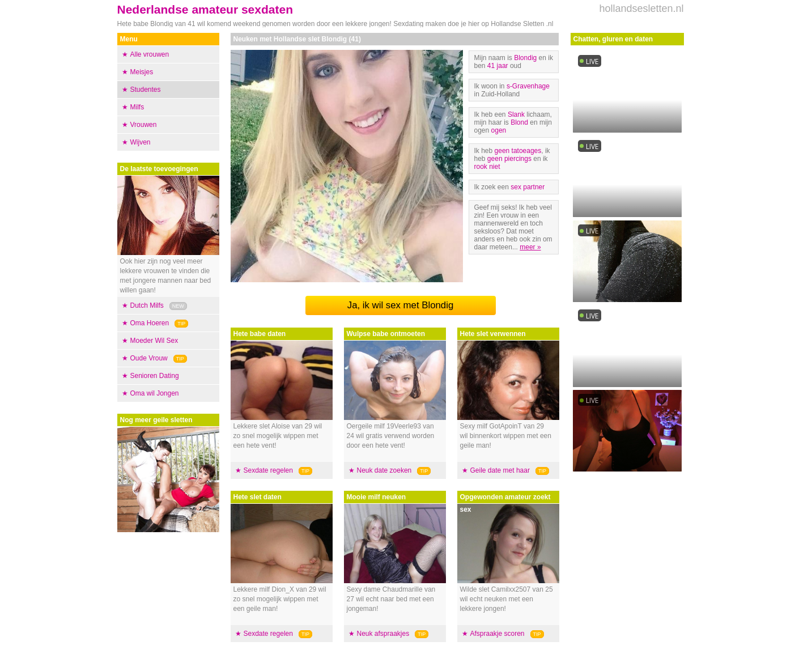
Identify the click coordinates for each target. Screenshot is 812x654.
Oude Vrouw (149, 358)
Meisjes (142, 72)
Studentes (146, 90)
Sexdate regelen (268, 470)
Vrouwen (144, 125)
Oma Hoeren (150, 323)
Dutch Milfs (147, 305)
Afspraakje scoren (498, 634)
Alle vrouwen (150, 54)
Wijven (141, 142)
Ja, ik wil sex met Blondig (400, 305)
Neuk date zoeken (384, 470)
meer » (530, 247)
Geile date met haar (500, 470)
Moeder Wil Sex (154, 341)
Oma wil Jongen (155, 393)
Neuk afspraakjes (383, 634)
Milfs (137, 107)
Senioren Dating (155, 376)
